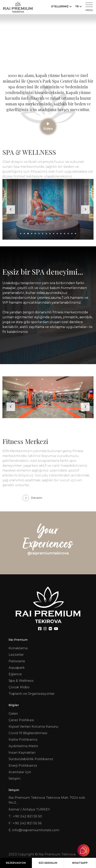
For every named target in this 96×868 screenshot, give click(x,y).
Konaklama (18, 648)
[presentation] (11, 210)
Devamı (32, 498)
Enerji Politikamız (23, 766)
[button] (21, 234)
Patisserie (17, 661)
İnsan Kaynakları (22, 753)
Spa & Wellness (21, 681)
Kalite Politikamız (23, 740)
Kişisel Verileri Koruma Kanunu (33, 727)
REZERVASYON (16, 863)
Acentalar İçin (20, 772)
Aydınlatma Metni (23, 746)
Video (48, 126)
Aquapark (17, 668)
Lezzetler (16, 655)
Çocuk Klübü (19, 687)
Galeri (13, 714)
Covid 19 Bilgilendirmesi (28, 733)
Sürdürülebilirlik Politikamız (31, 759)
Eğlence (15, 674)
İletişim (15, 779)
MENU (89, 7)
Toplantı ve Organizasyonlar (32, 694)
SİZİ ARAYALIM (48, 863)
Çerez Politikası (21, 720)
